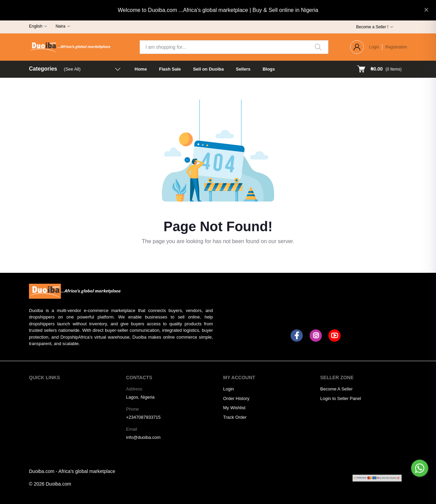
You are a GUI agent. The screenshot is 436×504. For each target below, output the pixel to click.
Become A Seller (336, 389)
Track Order (235, 417)
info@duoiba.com (143, 437)
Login (374, 47)
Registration (396, 47)
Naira (60, 26)
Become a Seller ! (372, 27)
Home (141, 69)
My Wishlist (234, 408)
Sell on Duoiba (208, 69)
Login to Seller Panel (341, 398)
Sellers (243, 69)
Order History (236, 398)
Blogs (269, 69)
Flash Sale (170, 69)
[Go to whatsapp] (420, 468)
